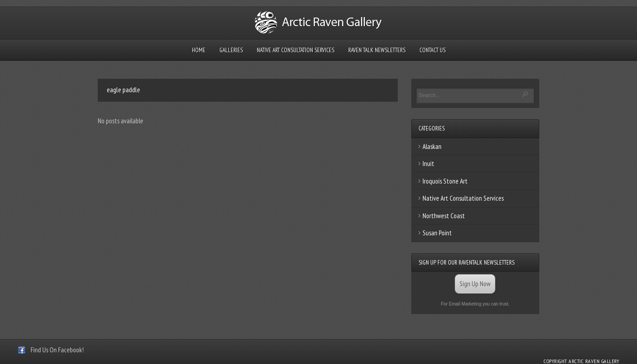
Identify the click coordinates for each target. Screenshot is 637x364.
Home (199, 50)
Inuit (428, 164)
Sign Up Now (475, 284)
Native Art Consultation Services (296, 50)
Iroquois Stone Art (445, 181)
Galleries (231, 50)
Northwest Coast (444, 216)
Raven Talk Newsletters (377, 50)
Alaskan (432, 146)
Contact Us (432, 50)
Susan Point (437, 233)
